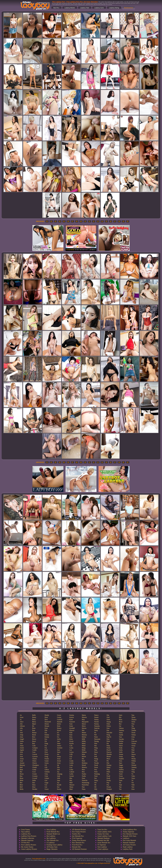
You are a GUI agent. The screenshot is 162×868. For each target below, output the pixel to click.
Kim (71, 735)
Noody (96, 763)
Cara (34, 752)
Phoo (108, 759)
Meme (84, 733)
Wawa (133, 754)
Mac (71, 778)
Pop (108, 783)
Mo (83, 759)
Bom (34, 728)
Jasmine (60, 748)
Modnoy (85, 763)
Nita (96, 750)
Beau (22, 778)
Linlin (71, 763)
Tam (120, 785)
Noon (96, 767)
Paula (108, 748)
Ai (21, 720)
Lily (71, 756)
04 (60, 221)
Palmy (109, 726)
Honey (59, 728)
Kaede (59, 785)
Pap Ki (109, 737)
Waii (133, 750)
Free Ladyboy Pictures (29, 845)
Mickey (84, 735)
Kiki (71, 733)
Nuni (96, 776)
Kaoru (59, 789)
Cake (34, 746)
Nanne (96, 717)
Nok (96, 756)
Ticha (133, 722)
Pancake (109, 733)
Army (22, 759)
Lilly (71, 754)
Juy (58, 783)
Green (59, 715)
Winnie (134, 765)
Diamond (48, 722)
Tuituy (134, 735)
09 (81, 221)
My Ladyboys (51, 838)
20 (128, 221)
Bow (34, 737)
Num (96, 772)
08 (77, 221)
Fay (46, 748)
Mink (84, 750)
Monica (84, 767)
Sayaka (121, 739)
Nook (96, 765)
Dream (47, 726)
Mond (84, 765)
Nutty (96, 780)
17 (115, 221)
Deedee (35, 789)
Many (71, 787)
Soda (121, 748)
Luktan (72, 772)
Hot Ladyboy (51, 836)
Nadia (84, 776)
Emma (47, 735)
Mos (83, 772)
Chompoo (35, 765)
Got (46, 787)
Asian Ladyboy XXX (104, 832)
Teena (133, 717)
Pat (108, 743)
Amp (21, 735)
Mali (71, 783)
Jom (58, 770)
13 (98, 221)
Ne (95, 733)
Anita (22, 741)
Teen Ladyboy (102, 847)
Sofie (121, 752)
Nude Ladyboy (128, 847)
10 (85, 221)
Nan (83, 787)
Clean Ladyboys (103, 849)
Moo (83, 770)
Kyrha (71, 743)
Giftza (47, 770)
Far (46, 746)
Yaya (133, 770)
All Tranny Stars (52, 847)
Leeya (71, 752)
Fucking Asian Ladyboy (54, 845)
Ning (96, 748)
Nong (96, 759)
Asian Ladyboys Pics (130, 830)
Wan (133, 752)
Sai (120, 726)
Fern (46, 750)
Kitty (71, 739)
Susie (121, 774)
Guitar (59, 717)
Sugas (121, 765)
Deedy (47, 715)
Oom (108, 720)
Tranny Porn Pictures (79, 840)
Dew (46, 720)
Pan (108, 730)
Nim (96, 743)
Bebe (22, 780)
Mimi (84, 743)
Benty (34, 717)
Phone (109, 756)
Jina (58, 767)
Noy (96, 770)
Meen (84, 726)
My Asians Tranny (27, 847)
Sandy (121, 735)
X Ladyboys (51, 843)
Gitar (46, 776)
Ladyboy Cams (99, 8)
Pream (109, 787)
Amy (21, 737)
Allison (22, 726)
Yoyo (133, 778)
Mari (71, 789)
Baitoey (22, 765)
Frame (47, 759)
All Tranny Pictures (129, 845)
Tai (120, 783)
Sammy (122, 730)
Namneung (85, 783)
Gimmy (47, 772)
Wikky (134, 761)
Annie (22, 748)
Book (34, 735)
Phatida (109, 754)
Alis (21, 724)
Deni (46, 717)
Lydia (71, 774)
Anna (22, 746)
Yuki (133, 785)
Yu (132, 780)
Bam (21, 770)
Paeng (109, 722)
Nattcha (97, 728)
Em (46, 733)
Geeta (47, 763)
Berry (34, 722)
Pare (108, 739)
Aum (21, 761)
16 (111, 221)
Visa (133, 748)
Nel (95, 735)
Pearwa (109, 752)
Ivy (58, 737)
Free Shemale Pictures (130, 834)
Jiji (58, 765)
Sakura (121, 728)
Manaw (72, 785)
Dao (34, 783)
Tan (120, 787)
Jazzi (59, 752)
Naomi (96, 722)
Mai (71, 780)
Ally (21, 728)
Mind (84, 746)
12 (94, 221)
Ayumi (22, 763)
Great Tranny (25, 830)
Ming (84, 748)
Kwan (71, 741)
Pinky (109, 767)
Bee (21, 783)
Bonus (34, 733)
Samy (121, 733)
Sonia (121, 756)
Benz (34, 720)
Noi (95, 754)
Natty (96, 730)
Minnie (84, 752)
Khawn (72, 730)
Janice (59, 746)
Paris (108, 741)
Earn (46, 728)
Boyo (34, 741)
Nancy (96, 715)
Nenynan (97, 739)
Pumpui (109, 789)
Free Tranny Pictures (79, 832)
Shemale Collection (28, 838)
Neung (96, 741)
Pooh (108, 778)
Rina (121, 720)
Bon (34, 730)
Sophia (121, 759)
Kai (58, 787)
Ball (21, 767)
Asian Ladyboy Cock (104, 836)
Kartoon (72, 722)
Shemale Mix (76, 847)
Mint (83, 754)
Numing (97, 774)
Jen (58, 754)
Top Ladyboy (26, 832)
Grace (47, 789)
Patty (108, 746)
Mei (83, 730)
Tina (133, 724)
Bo (33, 726)
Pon (108, 774)
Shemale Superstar (27, 840)
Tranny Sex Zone (103, 834)
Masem (84, 717)
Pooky (109, 780)
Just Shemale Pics (78, 836)
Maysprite (85, 722)
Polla (108, 772)
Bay (21, 776)
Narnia (96, 724)
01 (47, 221)
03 (55, 221)
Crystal (35, 778)
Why (133, 756)
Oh (95, 785)
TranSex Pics (76, 834)
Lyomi (72, 776)
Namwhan (85, 785)
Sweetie (122, 778)
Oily (96, 789)
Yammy (134, 767)
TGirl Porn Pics (77, 845)
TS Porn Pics (25, 843)
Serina (121, 741)
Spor (121, 763)
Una (133, 739)
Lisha (71, 770)
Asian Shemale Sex (104, 843)
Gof (46, 780)
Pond (108, 776)
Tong (133, 728)
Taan (121, 780)
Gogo (46, 783)
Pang (108, 735)
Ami (21, 733)
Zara (133, 789)
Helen (59, 724)
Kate (71, 724)
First (46, 752)
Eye (46, 739)
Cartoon (35, 756)
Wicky (134, 759)
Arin (21, 752)
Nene (96, 737)
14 (102, 221)
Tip (133, 726)
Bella (22, 789)
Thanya (134, 720)
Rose (121, 722)
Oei (95, 783)
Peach (109, 750)
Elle (46, 730)
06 (68, 221)
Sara (120, 737)
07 (73, 221)
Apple (22, 750)
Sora (121, 761)
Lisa (71, 767)
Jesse (59, 759)
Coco (34, 772)
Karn (71, 720)
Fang (46, 743)
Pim (108, 763)
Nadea (84, 774)
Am (21, 730)
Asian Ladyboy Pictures (29, 849)
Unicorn (134, 741)
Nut (95, 778)
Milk (83, 739)
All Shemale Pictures (79, 830)
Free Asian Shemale (129, 840)
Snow (121, 746)
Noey (96, 752)
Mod (83, 761)
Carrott (35, 754)
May (83, 720)
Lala (71, 746)
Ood (108, 717)
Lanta (71, 748)
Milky (84, 741)
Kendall (72, 728)
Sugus (121, 767)
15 (106, 221)
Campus (35, 748)
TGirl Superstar (77, 838)
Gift (46, 767)
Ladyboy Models (70, 8)
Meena (84, 728)
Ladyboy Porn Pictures (29, 836)
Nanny (96, 720)
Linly (71, 765)
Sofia (121, 750)
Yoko (133, 776)
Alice (22, 722)
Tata (133, 715)
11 (89, 221)
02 (51, 221)
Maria (84, 715)
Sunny (121, 772)
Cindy (34, 770)
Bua (34, 743)
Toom (133, 733)
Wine (133, 763)
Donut (47, 724)
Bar (21, 772)
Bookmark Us (129, 8)
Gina (46, 774)
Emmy (47, 737)
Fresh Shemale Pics (53, 832)
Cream (34, 774)
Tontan (134, 730)
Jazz (58, 750)
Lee (71, 750)
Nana (84, 789)
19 (123, 221)
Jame (59, 743)
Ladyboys (126, 838)
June (59, 780)
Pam (108, 728)
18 (119, 221)
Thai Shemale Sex (52, 840)
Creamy (35, 776)
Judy (59, 776)
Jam (58, 741)
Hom (59, 726)
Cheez (34, 761)
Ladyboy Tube (85, 8)
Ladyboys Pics (26, 834)
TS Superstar (102, 845)
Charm (35, 759)
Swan (121, 776)
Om (108, 715)
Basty (22, 774)
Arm (21, 756)
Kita (71, 737)
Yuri (133, 787)
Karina (72, 715)
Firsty (47, 754)
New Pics (56, 8)
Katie (71, 726)
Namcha (85, 780)
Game (47, 761)
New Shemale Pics (78, 843)
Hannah (60, 722)
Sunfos (121, 770)
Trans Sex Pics (102, 830)
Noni (96, 761)
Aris (21, 754)
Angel (22, 739)
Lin (71, 759)
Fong (46, 756)
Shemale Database (103, 838)
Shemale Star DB (103, 840)
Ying (133, 772)
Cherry (35, 763)
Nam (83, 778)
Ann (21, 743)
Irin (58, 735)
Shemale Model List (53, 834)
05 (64, 221)
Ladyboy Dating (114, 8)
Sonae (121, 754)
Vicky (133, 746)
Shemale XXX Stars (129, 836)
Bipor (34, 724)
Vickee (134, 743)
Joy (58, 772)
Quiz (121, 715)
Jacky (59, 739)
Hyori (59, 730)
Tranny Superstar (128, 832)
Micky (84, 737)
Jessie (59, 761)
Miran (84, 756)
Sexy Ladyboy (51, 830)
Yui (133, 783)
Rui (120, 724)
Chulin (35, 767)
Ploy (108, 770)
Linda (71, 761)
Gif (46, 765)
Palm (108, 724)
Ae (21, 715)
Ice (58, 733)
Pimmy (109, 765)
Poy (108, 785)
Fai (46, 741)
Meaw (84, 724)
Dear (34, 787)
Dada (34, 780)
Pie (108, 761)
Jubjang (60, 774)
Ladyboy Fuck (128, 849)
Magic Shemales (52, 849)
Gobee (47, 778)
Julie (59, 778)
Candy (34, 750)
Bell (21, 787)
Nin (95, 746)
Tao (120, 789)
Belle (34, 715)
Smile (121, 743)
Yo (132, 774)
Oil (95, 787)
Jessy (59, 763)
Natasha (97, 726)
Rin (120, 717)
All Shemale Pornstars (79, 849)
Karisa (72, 717)
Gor (46, 785)
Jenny (59, 756)
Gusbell (60, 720)
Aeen (22, 717)
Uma (133, 737)
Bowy (34, 739)
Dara (34, 785)
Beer (21, 785)
